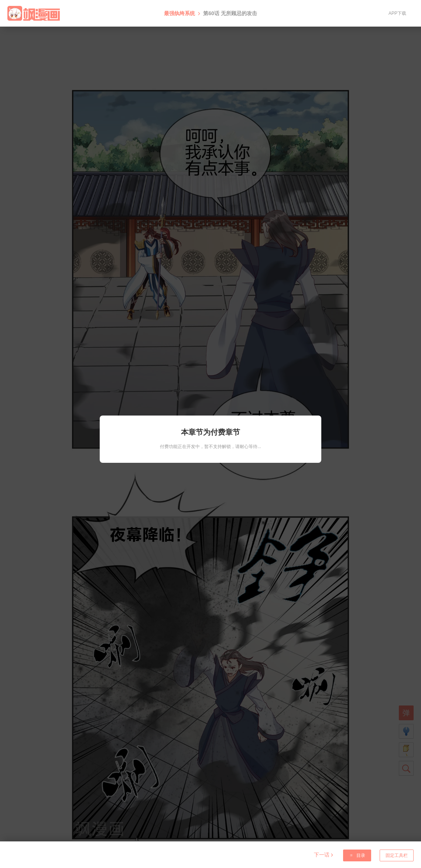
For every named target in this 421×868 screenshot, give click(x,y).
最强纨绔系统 (179, 13)
